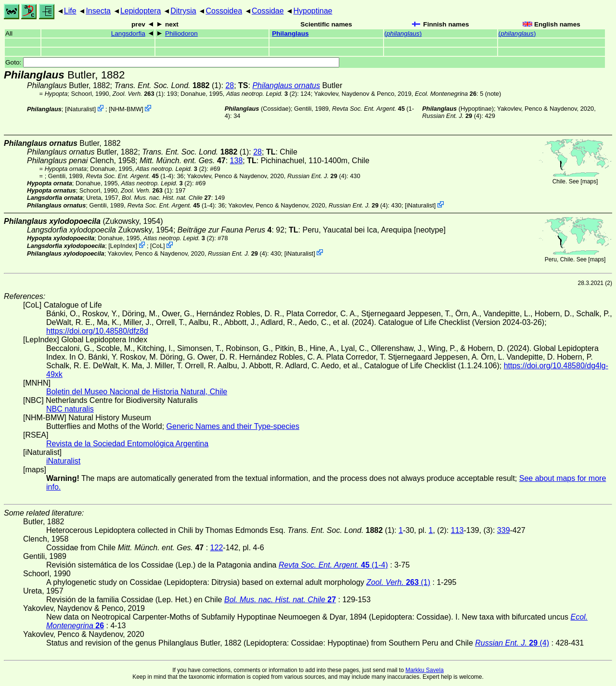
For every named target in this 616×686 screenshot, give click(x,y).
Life (70, 11)
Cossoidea (224, 11)
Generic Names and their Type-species (233, 426)
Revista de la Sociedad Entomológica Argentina (127, 444)
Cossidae (268, 11)
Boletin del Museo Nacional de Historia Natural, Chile (137, 392)
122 (217, 548)
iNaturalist (81, 109)
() (403, 33)
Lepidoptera (141, 11)
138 (237, 161)
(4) (452, 116)
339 (504, 530)
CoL (158, 246)
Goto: (172, 62)
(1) (138, 94)
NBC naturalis (70, 409)
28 (230, 85)
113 (457, 530)
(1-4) (130, 176)
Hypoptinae (313, 11)
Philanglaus (290, 33)
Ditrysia (183, 11)
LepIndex (123, 246)
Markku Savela (424, 670)
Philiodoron (181, 33)
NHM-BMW (126, 109)
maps (589, 181)
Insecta (98, 11)
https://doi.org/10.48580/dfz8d (97, 331)
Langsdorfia (128, 33)
